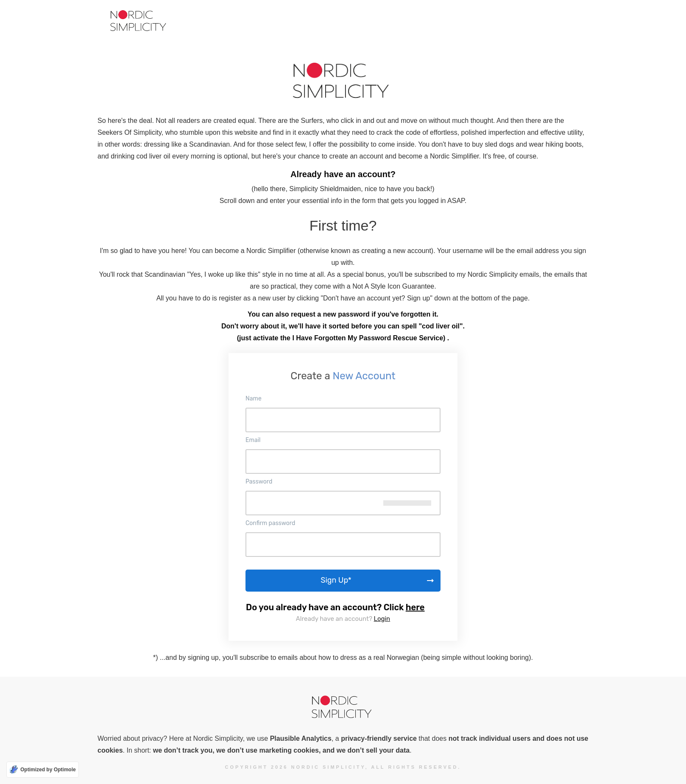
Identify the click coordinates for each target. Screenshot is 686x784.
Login (382, 619)
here (415, 607)
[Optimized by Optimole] (43, 770)
